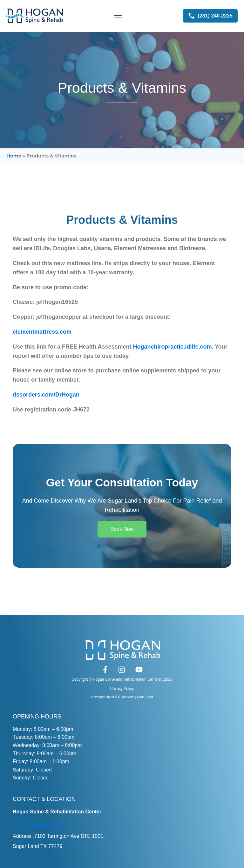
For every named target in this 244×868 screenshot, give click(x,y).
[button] (210, 16)
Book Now (122, 529)
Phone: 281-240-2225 (37, 826)
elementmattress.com (42, 332)
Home (14, 156)
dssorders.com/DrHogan (46, 395)
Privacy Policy (122, 689)
